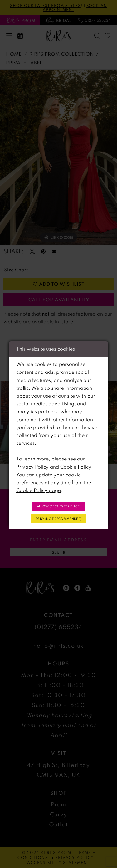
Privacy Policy (32, 467)
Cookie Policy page (39, 490)
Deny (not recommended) (58, 519)
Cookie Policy (76, 467)
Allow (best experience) (59, 506)
